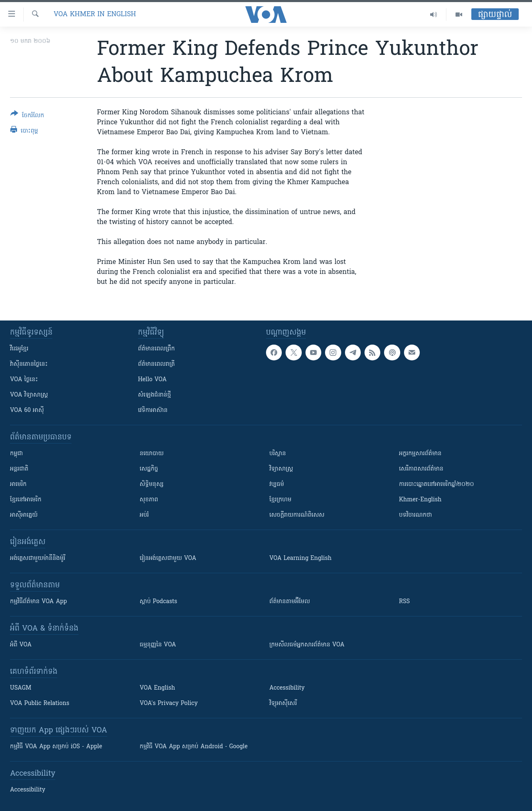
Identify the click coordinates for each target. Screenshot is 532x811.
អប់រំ (144, 515)
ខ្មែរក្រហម (280, 500)
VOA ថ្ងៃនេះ (24, 380)
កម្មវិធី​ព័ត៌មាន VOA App (38, 602)
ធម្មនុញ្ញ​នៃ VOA (158, 645)
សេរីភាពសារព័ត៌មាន (421, 469)
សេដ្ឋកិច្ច (149, 469)
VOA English (157, 688)
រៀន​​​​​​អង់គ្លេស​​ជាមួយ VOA (168, 558)
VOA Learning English (300, 558)
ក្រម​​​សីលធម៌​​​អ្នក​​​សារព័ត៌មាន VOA (307, 645)
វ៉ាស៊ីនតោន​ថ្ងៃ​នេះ (29, 364)
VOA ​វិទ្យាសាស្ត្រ (29, 395)
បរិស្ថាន (278, 454)
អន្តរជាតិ (19, 469)
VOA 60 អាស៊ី (27, 410)
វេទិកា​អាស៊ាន (153, 410)
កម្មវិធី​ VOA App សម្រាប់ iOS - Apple (56, 747)
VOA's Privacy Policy (169, 704)
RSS (404, 602)
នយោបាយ (152, 454)
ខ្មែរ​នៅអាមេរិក (26, 500)
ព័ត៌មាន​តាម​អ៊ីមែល (290, 602)
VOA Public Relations (40, 704)
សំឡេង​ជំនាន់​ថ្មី (154, 395)
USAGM (21, 688)
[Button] (27, 116)
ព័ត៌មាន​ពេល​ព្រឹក (156, 349)
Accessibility (287, 688)
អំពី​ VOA (21, 645)
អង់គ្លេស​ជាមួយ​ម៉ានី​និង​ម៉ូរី (38, 558)
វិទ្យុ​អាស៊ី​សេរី (283, 704)
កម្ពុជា (16, 454)
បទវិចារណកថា (415, 515)
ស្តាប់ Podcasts (158, 602)
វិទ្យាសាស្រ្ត (281, 469)
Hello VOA (152, 380)
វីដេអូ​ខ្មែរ (19, 349)
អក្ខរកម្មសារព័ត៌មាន (420, 454)
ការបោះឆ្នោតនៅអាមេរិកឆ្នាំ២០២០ (436, 484)
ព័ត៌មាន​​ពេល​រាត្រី (156, 364)
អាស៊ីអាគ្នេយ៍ (24, 515)
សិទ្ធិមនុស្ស (152, 484)
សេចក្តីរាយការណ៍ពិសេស (297, 515)
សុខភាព (149, 500)
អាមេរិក (18, 484)
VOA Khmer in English (95, 15)
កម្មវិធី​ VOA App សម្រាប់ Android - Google (194, 747)
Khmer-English (420, 500)
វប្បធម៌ (277, 484)
